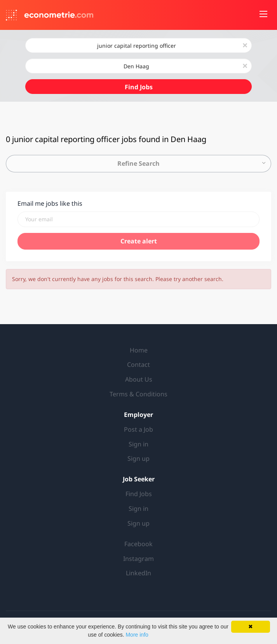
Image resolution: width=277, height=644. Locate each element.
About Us (139, 379)
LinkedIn (138, 573)
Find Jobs (139, 87)
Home (139, 350)
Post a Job (138, 429)
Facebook (138, 544)
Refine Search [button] (138, 163)
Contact (138, 365)
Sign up (138, 458)
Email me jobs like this (50, 203)
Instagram (138, 559)
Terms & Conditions (138, 394)
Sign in (138, 444)
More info (137, 635)
